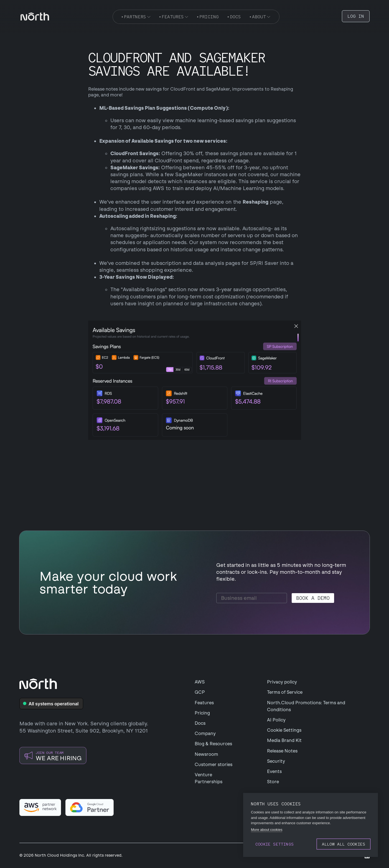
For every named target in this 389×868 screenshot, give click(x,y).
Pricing (202, 713)
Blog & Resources (213, 744)
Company (205, 733)
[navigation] (35, 16)
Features (204, 703)
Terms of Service (285, 692)
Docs (200, 723)
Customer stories (213, 765)
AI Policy (276, 720)
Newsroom (206, 754)
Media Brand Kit (284, 740)
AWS (200, 682)
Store (273, 782)
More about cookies (267, 830)
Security (276, 761)
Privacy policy (282, 682)
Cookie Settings (284, 730)
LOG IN (356, 16)
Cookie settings (274, 844)
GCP (200, 692)
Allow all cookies (344, 844)
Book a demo (313, 598)
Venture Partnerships (209, 778)
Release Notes (282, 751)
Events (274, 771)
